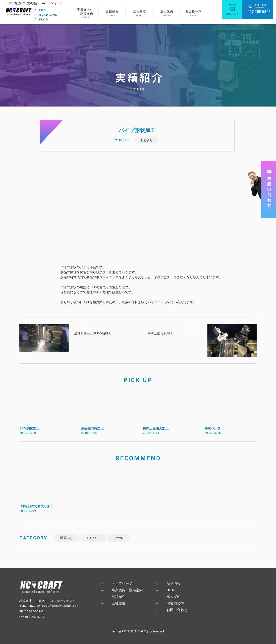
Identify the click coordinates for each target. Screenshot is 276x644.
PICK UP (93, 538)
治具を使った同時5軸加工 (93, 333)
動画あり (147, 140)
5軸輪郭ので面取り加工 (36, 506)
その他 (118, 538)
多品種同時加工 (92, 428)
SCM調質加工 (29, 428)
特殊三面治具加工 (160, 333)
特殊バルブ (212, 428)
